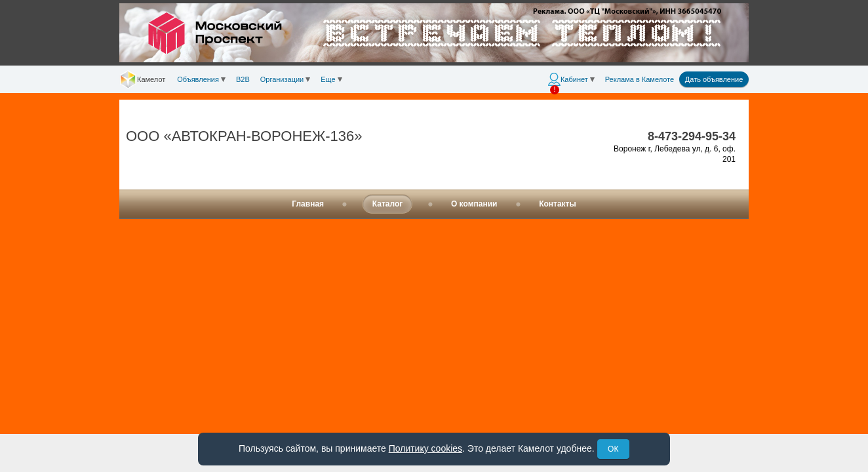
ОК (613, 449)
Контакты (558, 204)
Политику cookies (425, 448)
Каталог (388, 204)
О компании (474, 204)
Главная (308, 204)
